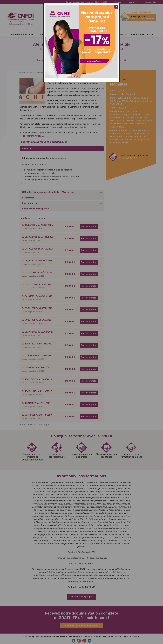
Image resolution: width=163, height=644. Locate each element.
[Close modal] (116, 7)
